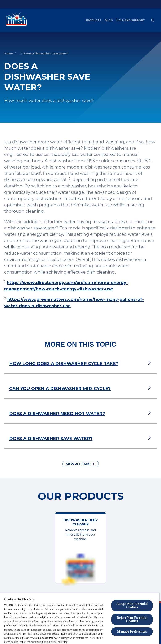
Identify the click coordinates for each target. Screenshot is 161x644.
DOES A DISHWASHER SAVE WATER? (51, 439)
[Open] (153, 20)
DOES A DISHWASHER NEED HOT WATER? (57, 414)
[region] (80, 618)
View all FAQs (78, 464)
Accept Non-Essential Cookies (132, 605)
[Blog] (109, 20)
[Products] (93, 20)
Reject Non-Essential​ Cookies (132, 619)
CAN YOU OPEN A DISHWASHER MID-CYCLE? (60, 389)
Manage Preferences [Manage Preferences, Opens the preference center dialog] (132, 631)
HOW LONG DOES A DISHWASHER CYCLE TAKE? (64, 363)
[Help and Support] (131, 20)
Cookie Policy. (48, 638)
